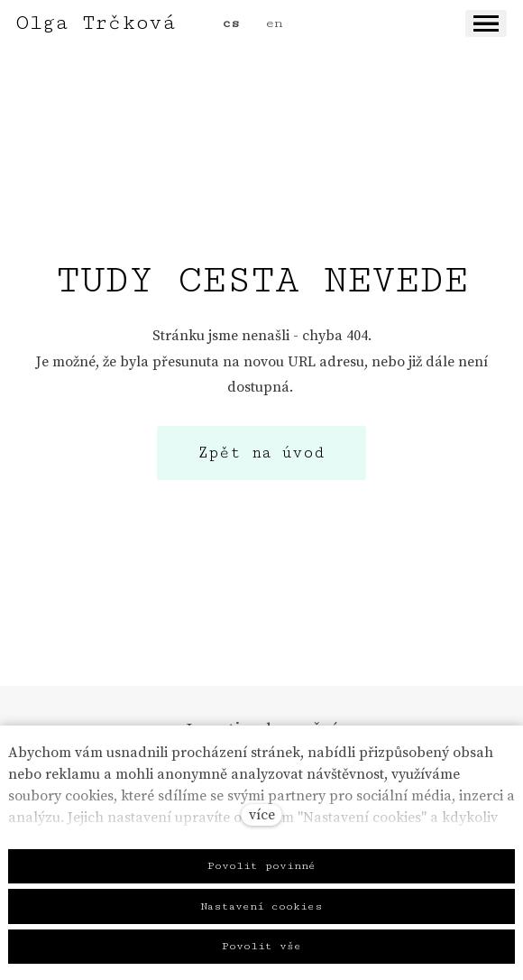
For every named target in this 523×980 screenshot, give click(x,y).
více (262, 815)
